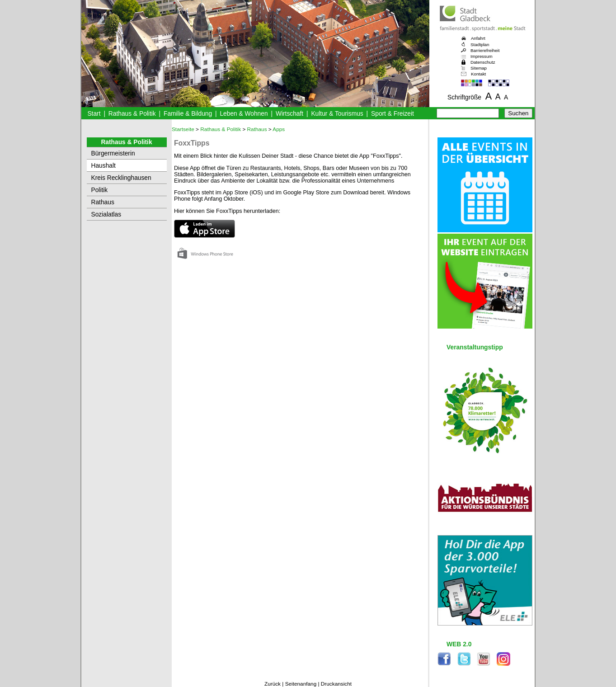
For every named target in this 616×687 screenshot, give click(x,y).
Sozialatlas (106, 214)
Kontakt (478, 74)
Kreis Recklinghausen (121, 178)
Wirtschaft (289, 114)
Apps (279, 129)
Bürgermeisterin (113, 153)
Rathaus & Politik (132, 114)
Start (94, 114)
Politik (100, 190)
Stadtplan (480, 45)
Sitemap (479, 68)
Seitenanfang (301, 684)
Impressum (482, 56)
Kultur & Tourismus (337, 114)
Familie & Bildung (188, 114)
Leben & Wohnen (244, 114)
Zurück (273, 684)
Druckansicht (336, 684)
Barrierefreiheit (485, 50)
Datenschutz (483, 62)
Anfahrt (478, 38)
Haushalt (103, 166)
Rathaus (103, 202)
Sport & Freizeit (393, 114)
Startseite (183, 129)
